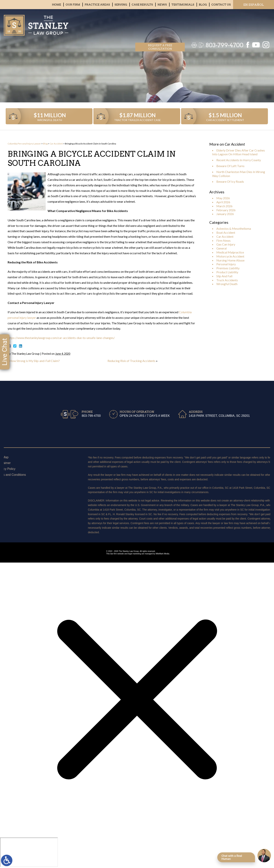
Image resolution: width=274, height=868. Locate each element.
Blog (203, 5)
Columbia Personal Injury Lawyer (24, 144)
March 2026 (224, 206)
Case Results (142, 5)
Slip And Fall (224, 276)
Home (57, 5)
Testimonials (183, 5)
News (162, 5)
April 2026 (223, 202)
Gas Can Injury (226, 244)
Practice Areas (97, 5)
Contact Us (221, 5)
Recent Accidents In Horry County (239, 160)
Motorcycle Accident (230, 256)
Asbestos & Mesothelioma (234, 228)
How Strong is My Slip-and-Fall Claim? (35, 361)
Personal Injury (226, 264)
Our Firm (73, 5)
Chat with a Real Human (232, 857)
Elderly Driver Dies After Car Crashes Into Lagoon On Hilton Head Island (239, 152)
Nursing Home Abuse (230, 260)
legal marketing (135, 554)
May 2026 (223, 198)
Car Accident (56, 144)
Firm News (223, 240)
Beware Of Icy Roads (230, 181)
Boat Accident (226, 232)
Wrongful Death (227, 284)
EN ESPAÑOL (254, 5)
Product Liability (227, 272)
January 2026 (225, 214)
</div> (29, 852)
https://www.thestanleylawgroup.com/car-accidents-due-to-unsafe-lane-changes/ (61, 338)
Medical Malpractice (230, 252)
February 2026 (226, 210)
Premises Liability (228, 268)
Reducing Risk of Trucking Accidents (131, 361)
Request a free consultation (160, 24)
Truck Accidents (227, 280)
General (221, 248)
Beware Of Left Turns (230, 166)
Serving (121, 5)
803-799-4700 (223, 24)
